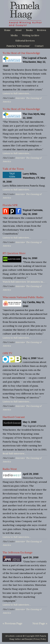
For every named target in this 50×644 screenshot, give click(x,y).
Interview (20, 98)
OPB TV (7, 353)
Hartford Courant (14, 417)
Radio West (10, 469)
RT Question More (14, 253)
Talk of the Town (13, 169)
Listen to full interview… (17, 93)
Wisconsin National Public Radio (23, 297)
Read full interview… (14, 453)
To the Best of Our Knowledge (21, 53)
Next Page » (40, 623)
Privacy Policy (40, 639)
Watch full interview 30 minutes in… (24, 282)
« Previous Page (13, 623)
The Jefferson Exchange (18, 552)
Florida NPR (10, 205)
